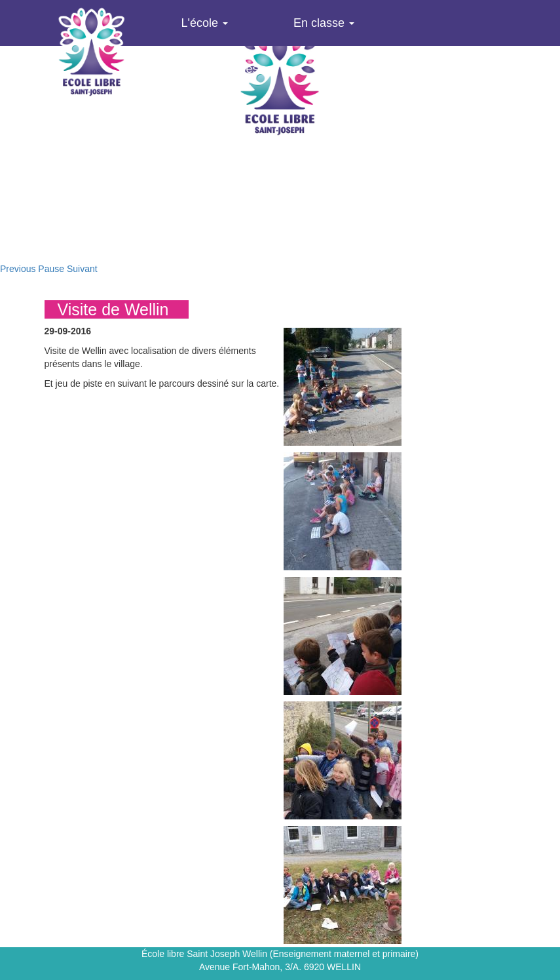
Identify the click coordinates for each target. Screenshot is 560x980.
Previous (18, 269)
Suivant (82, 269)
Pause (51, 269)
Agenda (354, 69)
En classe (324, 23)
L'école (205, 23)
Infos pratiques (225, 69)
